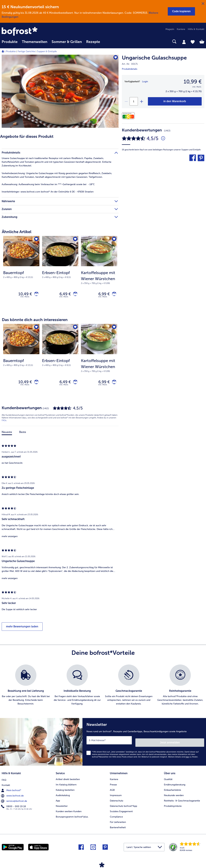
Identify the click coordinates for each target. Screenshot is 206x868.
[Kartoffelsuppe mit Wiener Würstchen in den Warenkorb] (113, 295)
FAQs (4, 423)
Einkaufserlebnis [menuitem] (172, 789)
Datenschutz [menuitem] (117, 800)
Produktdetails (130, 69)
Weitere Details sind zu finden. (183, 758)
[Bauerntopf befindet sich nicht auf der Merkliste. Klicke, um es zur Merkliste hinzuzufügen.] (36, 240)
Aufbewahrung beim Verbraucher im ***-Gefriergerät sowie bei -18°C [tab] (48, 184)
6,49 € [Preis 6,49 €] (63, 295)
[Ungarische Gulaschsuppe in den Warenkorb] (175, 101)
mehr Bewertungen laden (22, 629)
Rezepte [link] (93, 42)
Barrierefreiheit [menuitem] (118, 827)
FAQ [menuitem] (4, 779)
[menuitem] (10, 43)
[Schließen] (203, 4)
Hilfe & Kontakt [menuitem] (196, 29)
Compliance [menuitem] (116, 816)
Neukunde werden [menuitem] (174, 795)
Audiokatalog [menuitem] (63, 795)
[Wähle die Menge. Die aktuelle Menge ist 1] (134, 101)
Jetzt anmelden (190, 743)
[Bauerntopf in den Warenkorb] (35, 295)
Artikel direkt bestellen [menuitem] (68, 779)
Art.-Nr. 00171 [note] (130, 64)
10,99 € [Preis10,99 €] (193, 82)
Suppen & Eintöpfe (47, 51)
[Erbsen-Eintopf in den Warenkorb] (74, 295)
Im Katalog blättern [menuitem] (66, 784)
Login (145, 82)
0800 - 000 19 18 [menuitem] (14, 805)
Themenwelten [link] (35, 42)
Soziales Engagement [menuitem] (121, 811)
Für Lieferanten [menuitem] (118, 822)
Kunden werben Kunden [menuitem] (69, 811)
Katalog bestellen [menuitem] (65, 789)
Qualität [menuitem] (168, 779)
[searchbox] (107, 42)
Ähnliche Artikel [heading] (17, 232)
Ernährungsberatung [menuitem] (175, 784)
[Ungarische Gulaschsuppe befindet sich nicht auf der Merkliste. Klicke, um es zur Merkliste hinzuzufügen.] (114, 58)
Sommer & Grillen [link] (67, 42)
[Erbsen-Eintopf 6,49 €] (60, 273)
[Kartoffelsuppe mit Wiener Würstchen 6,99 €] (99, 273)
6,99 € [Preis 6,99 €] (102, 295)
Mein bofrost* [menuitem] (11, 789)
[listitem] (26, 688)
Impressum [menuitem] (116, 795)
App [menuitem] (58, 800)
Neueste (7, 435)
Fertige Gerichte (26, 51)
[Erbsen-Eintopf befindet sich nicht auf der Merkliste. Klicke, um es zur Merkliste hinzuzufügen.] (75, 240)
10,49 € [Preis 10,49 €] (23, 295)
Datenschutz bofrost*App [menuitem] (123, 806)
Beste (23, 435)
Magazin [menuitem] (170, 29)
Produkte (11, 51)
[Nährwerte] (129, 116)
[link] (32, 32)
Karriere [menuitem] (181, 29)
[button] (181, 11)
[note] (21, 274)
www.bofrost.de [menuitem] (13, 795)
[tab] (184, 42)
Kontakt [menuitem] (6, 784)
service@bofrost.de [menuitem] (14, 800)
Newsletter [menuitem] (62, 806)
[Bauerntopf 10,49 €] (21, 273)
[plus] (141, 101)
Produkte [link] (10, 42)
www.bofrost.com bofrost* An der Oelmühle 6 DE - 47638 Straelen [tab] (48, 192)
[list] (103, 688)
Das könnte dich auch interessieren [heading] (35, 321)
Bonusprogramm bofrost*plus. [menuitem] (72, 816)
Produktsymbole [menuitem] (173, 806)
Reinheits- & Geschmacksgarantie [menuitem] (182, 800)
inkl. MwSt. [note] (25, 298)
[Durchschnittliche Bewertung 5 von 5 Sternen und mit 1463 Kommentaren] (163, 138)
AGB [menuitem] (112, 789)
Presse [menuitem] (113, 784)
